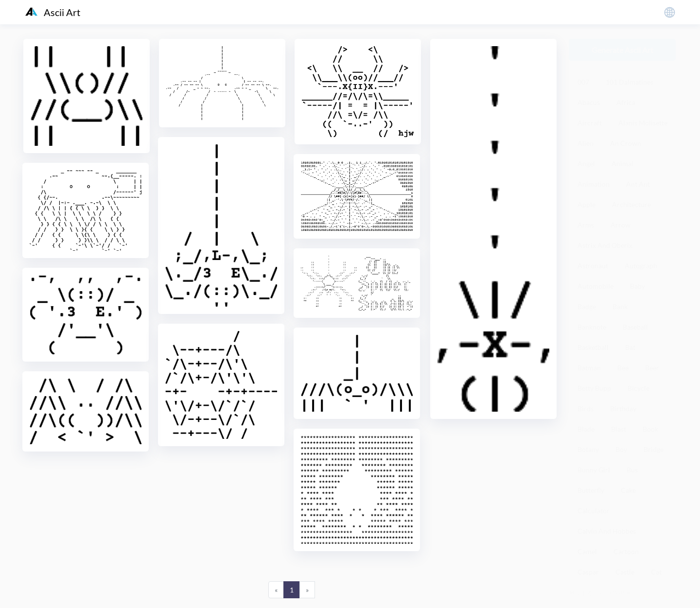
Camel (587, 551)
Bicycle (639, 388)
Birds (586, 408)
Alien (586, 143)
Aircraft (590, 123)
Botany (588, 449)
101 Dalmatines (630, 82)
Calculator (594, 511)
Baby (638, 286)
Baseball (635, 327)
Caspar (588, 572)
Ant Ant (638, 184)
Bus (632, 470)
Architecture (631, 204)
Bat (630, 347)
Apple (586, 204)
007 (583, 82)
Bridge (654, 449)
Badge (587, 306)
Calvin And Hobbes (607, 531)
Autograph (641, 266)
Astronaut (593, 266)
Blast (619, 429)
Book (650, 429)
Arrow (621, 225)
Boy (621, 449)
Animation (594, 184)
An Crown (626, 143)
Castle (625, 572)
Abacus (589, 102)
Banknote (592, 327)
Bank (620, 306)
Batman (589, 368)
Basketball (593, 347)
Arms (586, 225)
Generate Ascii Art (622, 50)
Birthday (623, 408)
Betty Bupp (594, 388)
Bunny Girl (594, 470)
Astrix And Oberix (605, 245)
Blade (586, 429)
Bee (623, 368)
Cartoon (626, 551)
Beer (652, 368)
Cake (628, 490)
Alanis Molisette (643, 123)
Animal (622, 164)
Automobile (595, 286)
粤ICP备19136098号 (600, 593)
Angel (586, 164)
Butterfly (591, 490)
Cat (656, 572)
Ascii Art (53, 12)
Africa (626, 102)
